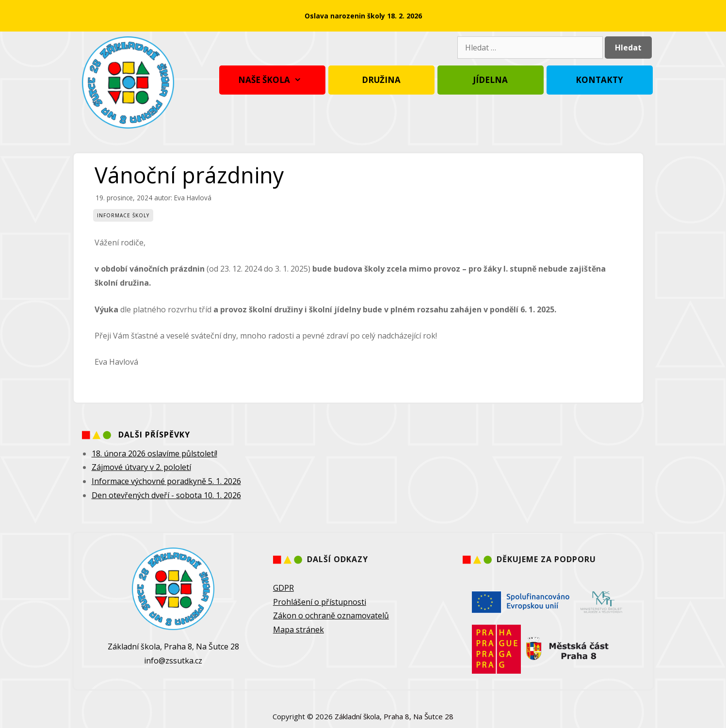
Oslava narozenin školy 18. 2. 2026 (363, 16)
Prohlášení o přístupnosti (320, 602)
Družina (381, 80)
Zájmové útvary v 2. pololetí (141, 467)
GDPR (283, 588)
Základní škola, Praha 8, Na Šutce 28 (394, 716)
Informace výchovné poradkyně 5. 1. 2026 (166, 481)
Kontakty (599, 80)
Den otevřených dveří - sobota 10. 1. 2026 (166, 495)
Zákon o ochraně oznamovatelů (331, 615)
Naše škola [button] (272, 80)
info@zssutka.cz (173, 661)
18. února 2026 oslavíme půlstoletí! (154, 453)
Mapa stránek (298, 630)
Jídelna (490, 80)
